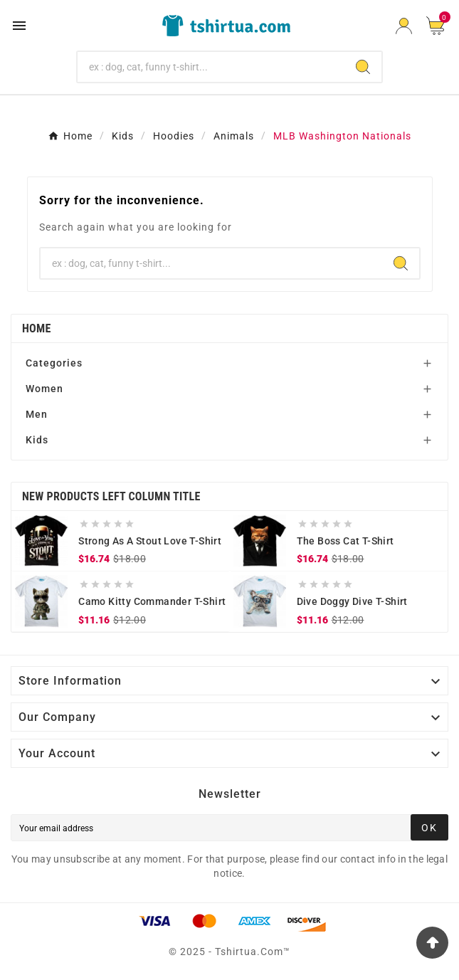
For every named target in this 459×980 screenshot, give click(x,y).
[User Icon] (404, 26)
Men (37, 414)
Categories (54, 363)
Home (37, 328)
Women (44, 389)
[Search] (211, 67)
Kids (37, 440)
